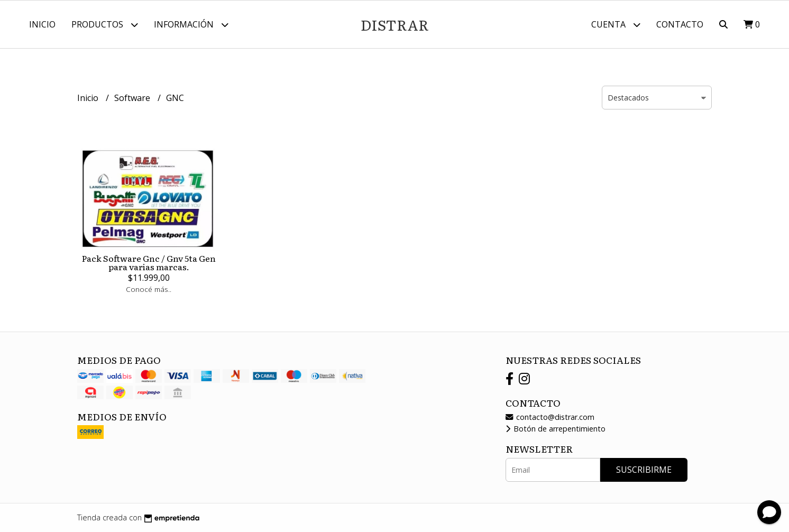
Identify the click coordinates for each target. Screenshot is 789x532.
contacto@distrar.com (550, 417)
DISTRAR (395, 24)
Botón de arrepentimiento (556, 429)
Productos (105, 25)
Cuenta (616, 25)
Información (191, 25)
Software (133, 98)
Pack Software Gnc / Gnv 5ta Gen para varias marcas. (149, 262)
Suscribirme (644, 470)
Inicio (42, 24)
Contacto (680, 24)
